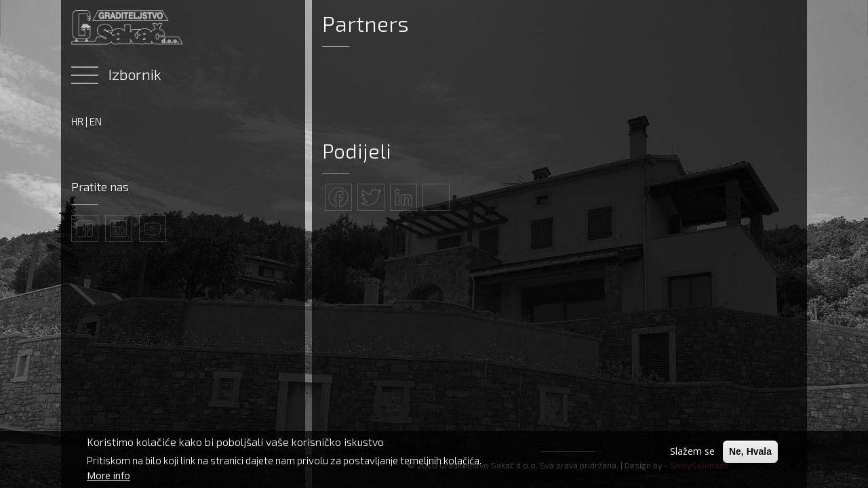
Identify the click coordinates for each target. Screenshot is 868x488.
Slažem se (692, 451)
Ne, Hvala (750, 451)
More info (108, 475)
